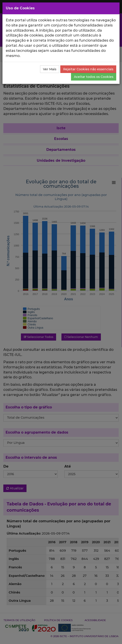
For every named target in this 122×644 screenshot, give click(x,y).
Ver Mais (50, 69)
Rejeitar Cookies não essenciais (88, 69)
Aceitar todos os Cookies (94, 77)
